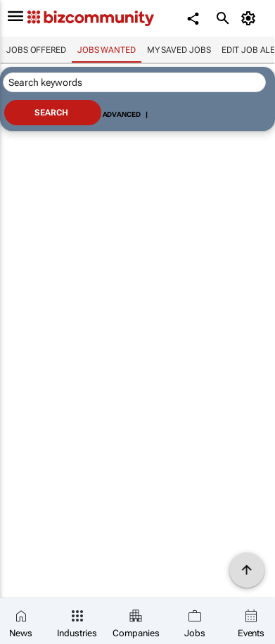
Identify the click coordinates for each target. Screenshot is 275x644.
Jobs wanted (107, 50)
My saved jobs (179, 50)
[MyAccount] (251, 18)
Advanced (122, 114)
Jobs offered (36, 50)
